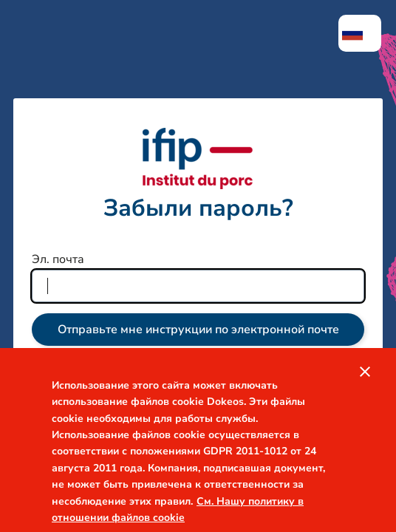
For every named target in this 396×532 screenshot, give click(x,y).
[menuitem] (360, 33)
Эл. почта (58, 259)
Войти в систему (198, 387)
